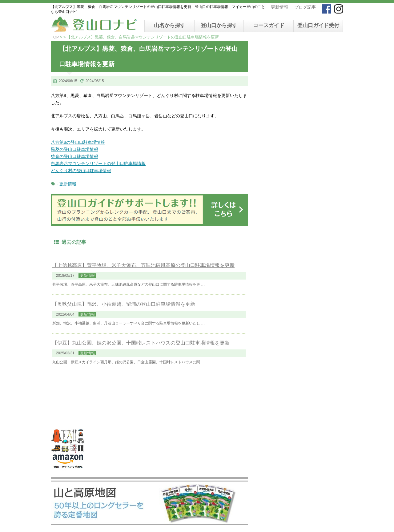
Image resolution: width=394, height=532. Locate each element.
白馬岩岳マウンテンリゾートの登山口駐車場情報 (98, 163)
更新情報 (279, 7)
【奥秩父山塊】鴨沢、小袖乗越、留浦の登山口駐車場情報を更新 (124, 304)
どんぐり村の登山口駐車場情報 (81, 171)
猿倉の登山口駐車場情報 (74, 156)
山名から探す (170, 25)
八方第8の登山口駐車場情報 (78, 142)
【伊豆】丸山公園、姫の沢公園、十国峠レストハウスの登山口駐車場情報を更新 (141, 343)
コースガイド (269, 25)
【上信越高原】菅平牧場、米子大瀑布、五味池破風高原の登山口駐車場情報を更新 (143, 265)
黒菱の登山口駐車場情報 (74, 149)
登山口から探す (219, 25)
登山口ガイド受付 (318, 25)
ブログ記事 (305, 7)
